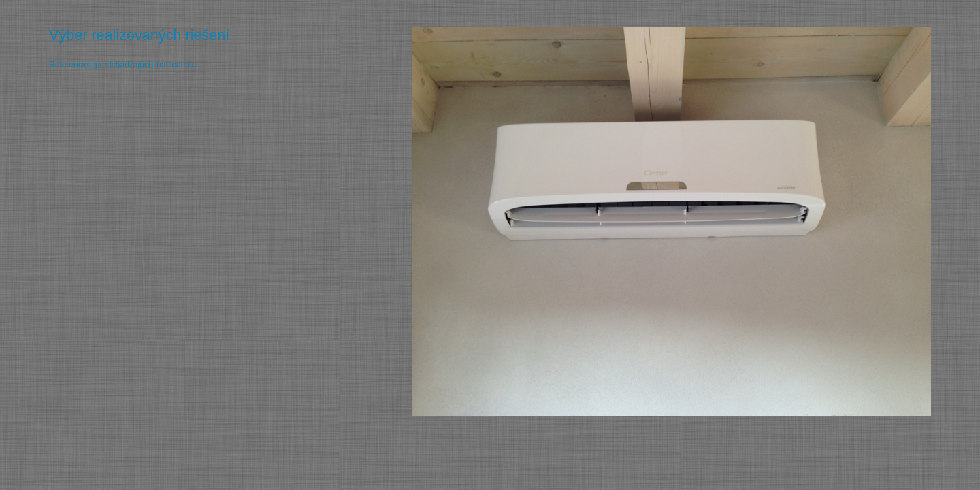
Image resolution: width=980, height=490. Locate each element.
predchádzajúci (123, 65)
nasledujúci (177, 65)
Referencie (69, 65)
